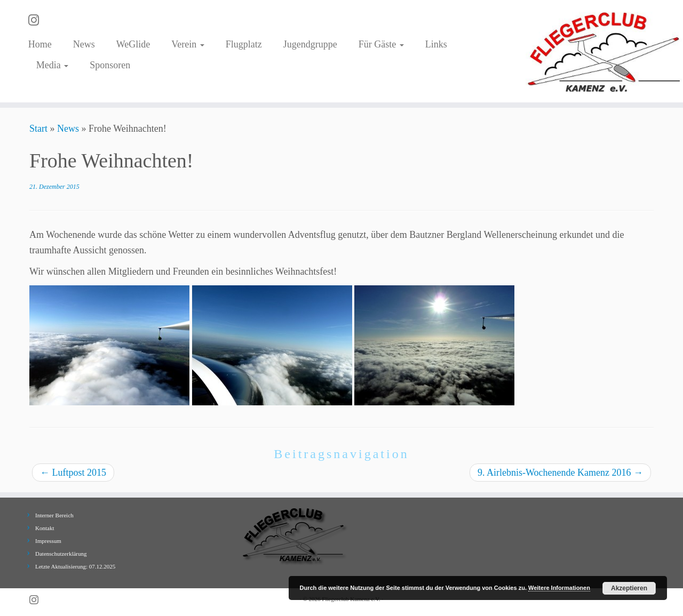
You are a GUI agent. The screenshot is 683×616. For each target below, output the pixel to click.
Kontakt (45, 528)
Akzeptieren (629, 588)
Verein (188, 44)
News (84, 44)
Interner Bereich (54, 515)
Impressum (48, 541)
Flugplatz (244, 44)
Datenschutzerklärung (61, 554)
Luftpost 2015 (73, 473)
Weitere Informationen (559, 588)
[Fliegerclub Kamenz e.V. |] (604, 51)
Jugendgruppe (310, 44)
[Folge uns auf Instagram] (37, 20)
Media (52, 65)
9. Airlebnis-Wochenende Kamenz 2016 (560, 473)
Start (38, 129)
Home (40, 44)
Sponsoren (110, 65)
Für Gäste (381, 44)
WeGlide (133, 44)
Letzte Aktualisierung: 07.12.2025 (75, 566)
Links (436, 44)
